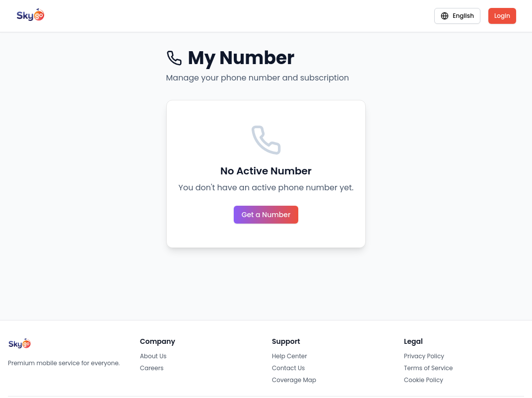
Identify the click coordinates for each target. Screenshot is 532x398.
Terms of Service (428, 368)
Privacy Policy (424, 356)
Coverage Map (294, 380)
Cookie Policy (424, 380)
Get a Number (266, 215)
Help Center (290, 356)
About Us (153, 356)
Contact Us (288, 368)
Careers (152, 368)
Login (502, 16)
